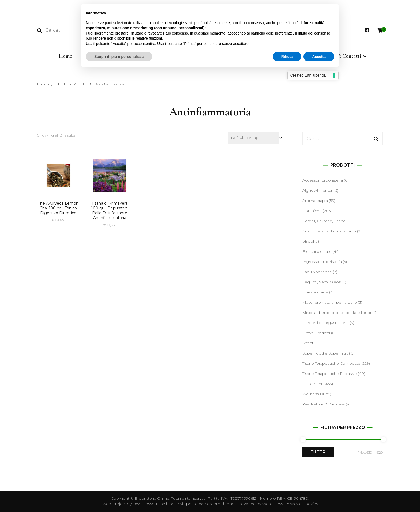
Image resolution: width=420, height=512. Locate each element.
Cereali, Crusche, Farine (324, 221)
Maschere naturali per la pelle (330, 302)
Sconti (308, 343)
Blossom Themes (220, 504)
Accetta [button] (319, 57)
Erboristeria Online (152, 498)
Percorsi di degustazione (326, 323)
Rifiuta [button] (287, 57)
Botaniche (312, 211)
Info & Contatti (344, 56)
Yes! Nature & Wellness (324, 404)
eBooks (310, 241)
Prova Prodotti (316, 333)
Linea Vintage (315, 292)
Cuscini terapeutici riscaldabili (329, 231)
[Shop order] (257, 138)
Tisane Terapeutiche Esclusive (330, 374)
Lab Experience (317, 272)
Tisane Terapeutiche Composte (331, 363)
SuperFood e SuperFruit (325, 353)
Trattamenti (313, 384)
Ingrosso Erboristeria (322, 262)
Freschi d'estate (317, 251)
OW (136, 504)
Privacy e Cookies (301, 504)
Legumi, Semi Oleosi (322, 282)
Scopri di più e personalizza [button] (119, 57)
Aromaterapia (315, 201)
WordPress (273, 504)
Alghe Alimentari (318, 190)
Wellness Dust (316, 394)
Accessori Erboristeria (323, 180)
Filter (318, 452)
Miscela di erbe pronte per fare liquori (337, 313)
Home (65, 56)
